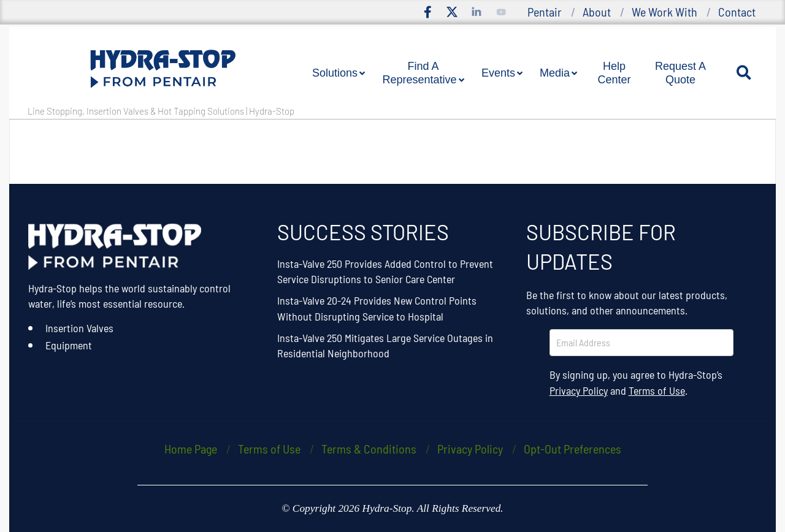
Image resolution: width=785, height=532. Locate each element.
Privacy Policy (579, 390)
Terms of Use (657, 390)
